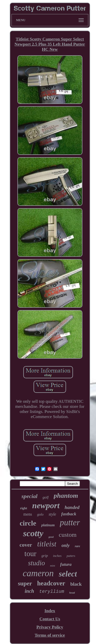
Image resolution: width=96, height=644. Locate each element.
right (23, 508)
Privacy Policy (50, 627)
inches (57, 556)
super (25, 583)
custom (67, 535)
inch (30, 591)
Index (50, 611)
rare (77, 546)
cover (26, 545)
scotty (33, 533)
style (52, 514)
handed (72, 507)
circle (28, 523)
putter (70, 522)
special (29, 496)
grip (45, 556)
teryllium (52, 592)
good (51, 537)
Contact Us (50, 619)
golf (45, 497)
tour (30, 554)
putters (71, 556)
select (68, 574)
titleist (47, 544)
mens (28, 514)
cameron (38, 573)
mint (53, 566)
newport (46, 505)
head (72, 593)
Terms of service (50, 635)
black (76, 584)
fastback (69, 514)
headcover (51, 583)
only (66, 545)
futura (66, 564)
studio (37, 563)
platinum (48, 525)
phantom (66, 496)
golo (40, 514)
